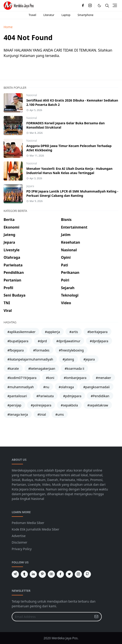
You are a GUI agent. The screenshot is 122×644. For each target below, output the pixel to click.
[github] (87, 574)
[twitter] (69, 574)
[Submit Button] (96, 617)
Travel (32, 15)
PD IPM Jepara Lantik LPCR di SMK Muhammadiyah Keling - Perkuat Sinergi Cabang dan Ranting (72, 193)
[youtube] (51, 574)
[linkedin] (33, 574)
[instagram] (90, 6)
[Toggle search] (107, 6)
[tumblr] (24, 574)
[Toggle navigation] (115, 5)
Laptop (66, 15)
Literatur (49, 15)
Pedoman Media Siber (28, 523)
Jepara (30, 186)
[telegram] (15, 574)
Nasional (32, 95)
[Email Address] (52, 617)
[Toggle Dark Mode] (99, 6)
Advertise (19, 536)
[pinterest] (42, 574)
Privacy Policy (22, 549)
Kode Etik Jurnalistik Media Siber (35, 529)
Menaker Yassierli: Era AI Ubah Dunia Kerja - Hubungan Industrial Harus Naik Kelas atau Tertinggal (69, 171)
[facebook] (83, 6)
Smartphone (86, 15)
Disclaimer (19, 542)
